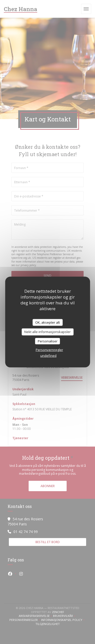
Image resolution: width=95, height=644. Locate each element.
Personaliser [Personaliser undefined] (48, 341)
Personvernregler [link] (49, 350)
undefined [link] (48, 356)
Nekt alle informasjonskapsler (48, 332)
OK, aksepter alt (48, 322)
